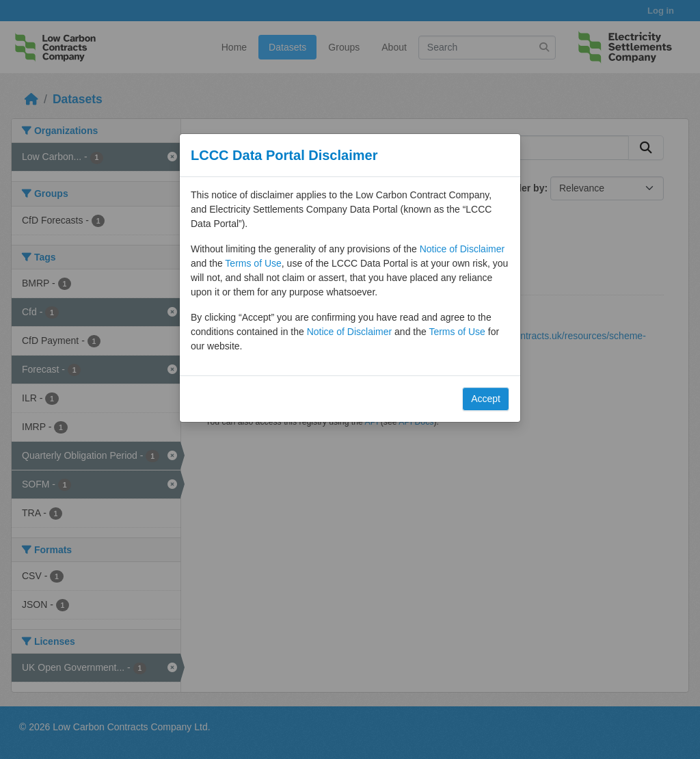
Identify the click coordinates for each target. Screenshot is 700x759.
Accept (486, 399)
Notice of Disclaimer (462, 249)
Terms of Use (253, 263)
